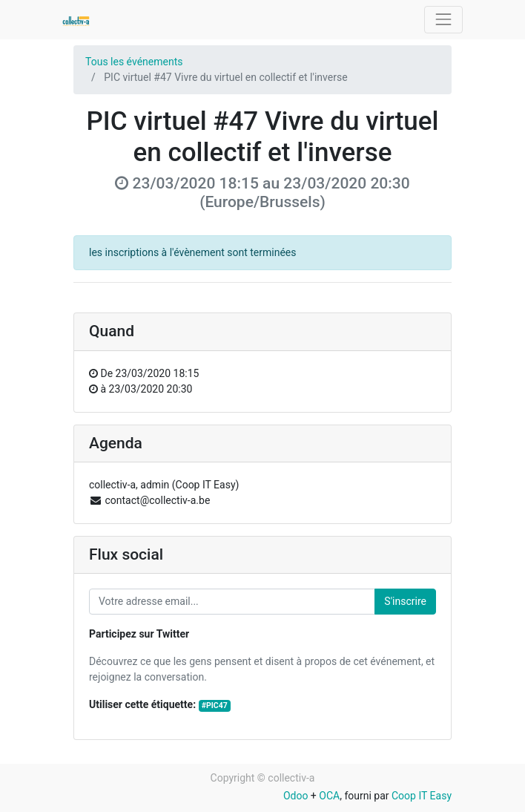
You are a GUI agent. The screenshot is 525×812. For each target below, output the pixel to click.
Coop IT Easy (422, 796)
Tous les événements (134, 62)
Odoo (296, 796)
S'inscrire (405, 601)
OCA (329, 796)
